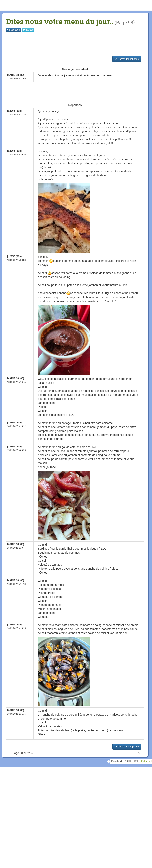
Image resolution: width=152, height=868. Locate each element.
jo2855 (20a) (14, 111)
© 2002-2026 (131, 761)
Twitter (28, 30)
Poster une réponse (127, 59)
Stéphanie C (146, 761)
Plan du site (117, 761)
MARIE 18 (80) (16, 75)
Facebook (14, 30)
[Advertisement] (79, 44)
